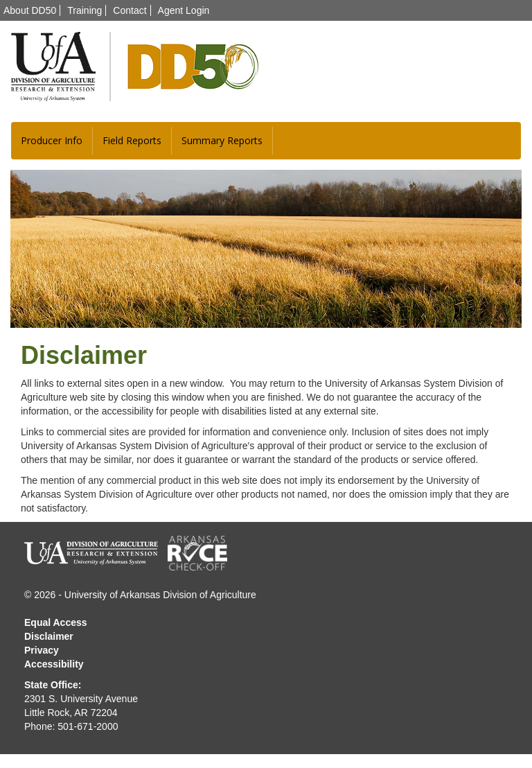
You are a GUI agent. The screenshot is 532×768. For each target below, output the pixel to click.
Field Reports (132, 140)
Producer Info (52, 140)
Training (85, 10)
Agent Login (184, 10)
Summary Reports (222, 140)
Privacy (42, 650)
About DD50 (30, 10)
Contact (130, 10)
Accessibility (54, 664)
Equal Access (56, 622)
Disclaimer (49, 636)
